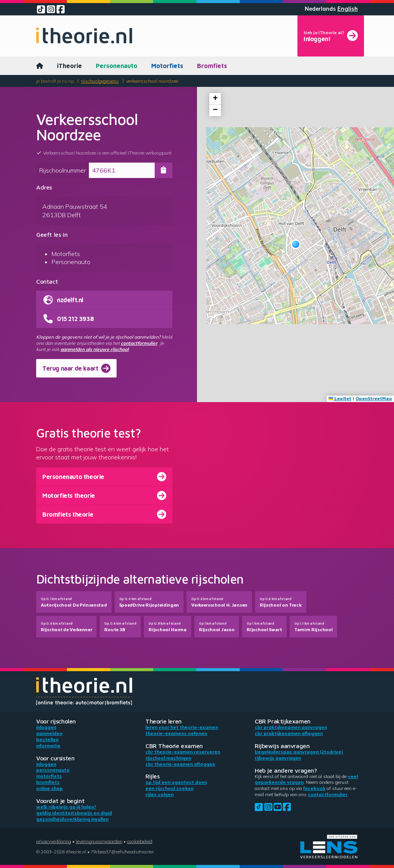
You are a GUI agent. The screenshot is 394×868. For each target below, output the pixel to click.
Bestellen (47, 739)
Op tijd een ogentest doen (176, 782)
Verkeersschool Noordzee (152, 81)
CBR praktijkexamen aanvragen (291, 727)
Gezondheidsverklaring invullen (72, 819)
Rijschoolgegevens (100, 81)
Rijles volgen (159, 794)
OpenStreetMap (374, 398)
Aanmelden (49, 733)
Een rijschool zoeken (169, 788)
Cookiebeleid (140, 841)
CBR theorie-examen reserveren (183, 752)
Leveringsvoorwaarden (99, 841)
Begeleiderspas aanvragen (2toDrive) (299, 752)
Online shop (49, 788)
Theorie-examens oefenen (176, 733)
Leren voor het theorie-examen (182, 727)
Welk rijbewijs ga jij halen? (66, 807)
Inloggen (46, 727)
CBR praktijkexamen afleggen (289, 733)
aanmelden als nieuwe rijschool (94, 349)
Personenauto (117, 66)
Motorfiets (167, 66)
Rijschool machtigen (168, 758)
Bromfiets (212, 66)
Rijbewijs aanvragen (278, 758)
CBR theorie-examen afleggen (180, 764)
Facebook (314, 788)
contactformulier (139, 343)
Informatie (48, 746)
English (348, 9)
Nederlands (320, 9)
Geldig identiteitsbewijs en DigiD (74, 813)
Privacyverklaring (54, 841)
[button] (296, 244)
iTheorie (69, 66)
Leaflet (340, 398)
